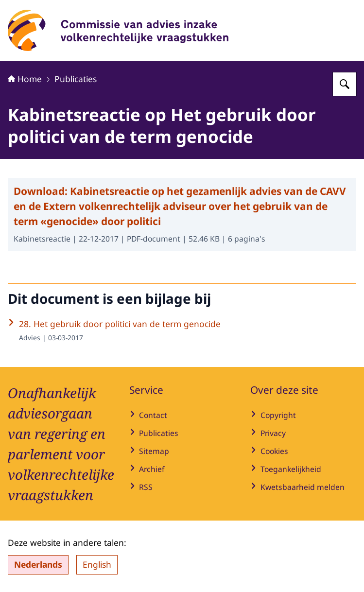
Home (25, 79)
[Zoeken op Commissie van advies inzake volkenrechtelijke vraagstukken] (345, 84)
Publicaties (76, 79)
